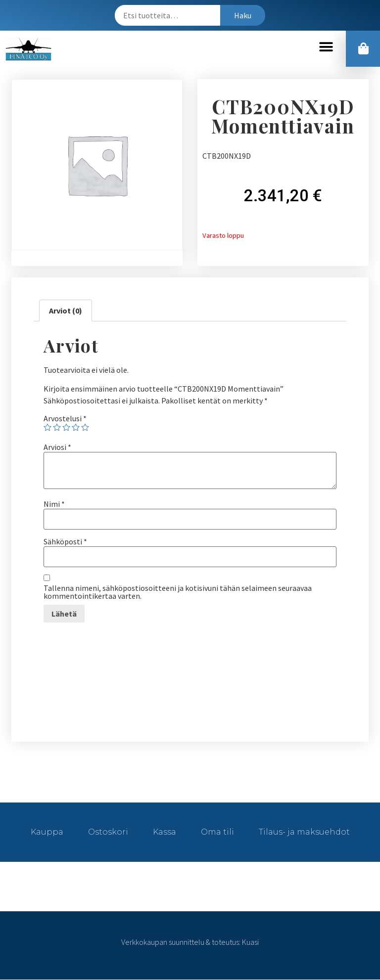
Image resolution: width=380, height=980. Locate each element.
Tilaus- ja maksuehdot (304, 832)
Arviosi (57, 447)
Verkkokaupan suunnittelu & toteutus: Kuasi (190, 942)
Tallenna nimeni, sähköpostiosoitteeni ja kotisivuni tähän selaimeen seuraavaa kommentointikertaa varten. (178, 592)
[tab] (66, 311)
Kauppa (47, 832)
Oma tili (217, 832)
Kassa (165, 832)
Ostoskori (108, 832)
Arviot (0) (66, 311)
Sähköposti (65, 542)
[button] (326, 47)
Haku (243, 15)
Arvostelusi (65, 419)
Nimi (54, 504)
